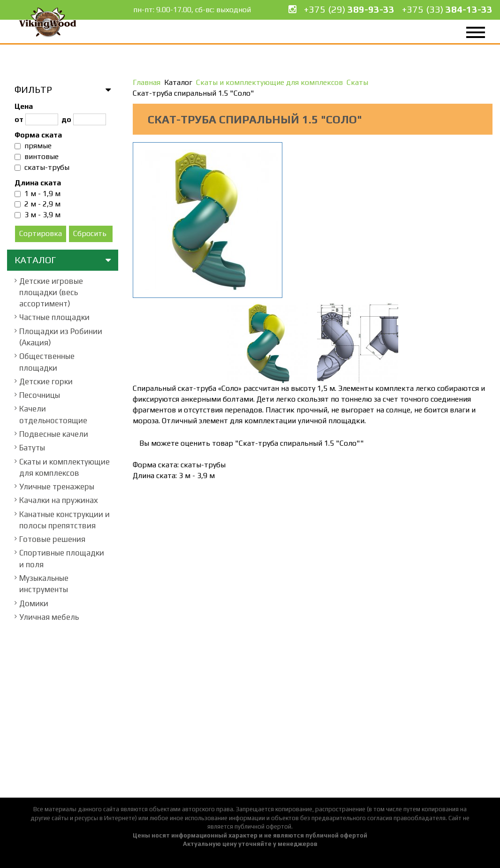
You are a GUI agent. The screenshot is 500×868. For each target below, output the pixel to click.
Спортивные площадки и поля (62, 558)
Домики (34, 603)
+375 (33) (447, 9)
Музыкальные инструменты (44, 584)
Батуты (32, 448)
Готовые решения (52, 539)
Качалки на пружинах (59, 500)
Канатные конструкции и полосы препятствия (64, 520)
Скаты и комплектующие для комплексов (64, 467)
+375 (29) (349, 9)
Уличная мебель (49, 617)
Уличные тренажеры (57, 487)
